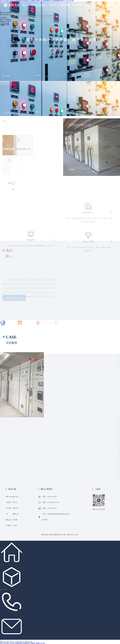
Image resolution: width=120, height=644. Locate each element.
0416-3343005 (5, 25)
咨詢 (1, 639)
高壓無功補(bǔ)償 (19, 16)
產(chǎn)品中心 (40, 5)
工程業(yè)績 (89, 5)
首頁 (1, 565)
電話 (1, 614)
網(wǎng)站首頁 (28, 5)
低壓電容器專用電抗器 (49, 16)
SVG (39, 16)
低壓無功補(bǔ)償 (6, 16)
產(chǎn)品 (3, 590)
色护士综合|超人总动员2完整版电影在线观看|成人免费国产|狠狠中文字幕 (22, 643)
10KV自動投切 (31, 16)
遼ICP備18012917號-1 (71, 535)
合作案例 (53, 5)
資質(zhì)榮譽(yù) (6, 20)
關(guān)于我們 (77, 5)
